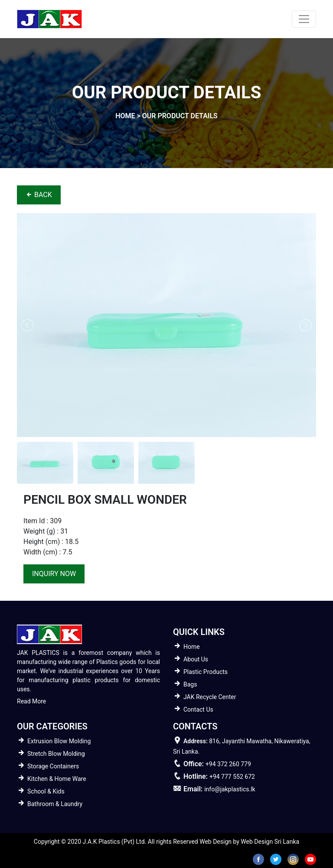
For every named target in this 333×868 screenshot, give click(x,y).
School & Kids (46, 791)
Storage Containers (53, 766)
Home (192, 647)
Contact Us (198, 709)
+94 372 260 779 (228, 764)
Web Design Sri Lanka (270, 842)
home (125, 116)
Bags (190, 684)
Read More (31, 701)
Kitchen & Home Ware (57, 779)
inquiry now (54, 574)
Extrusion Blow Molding (59, 741)
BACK (39, 195)
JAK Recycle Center (210, 697)
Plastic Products (206, 672)
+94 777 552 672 (232, 777)
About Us (196, 659)
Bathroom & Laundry (55, 804)
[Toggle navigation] (304, 19)
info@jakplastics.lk (230, 789)
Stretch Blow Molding (56, 754)
